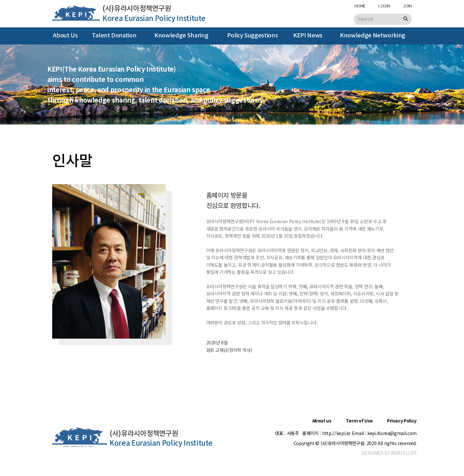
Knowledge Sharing (181, 36)
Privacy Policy (402, 421)
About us (322, 421)
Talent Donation (114, 36)
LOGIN (384, 6)
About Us (65, 36)
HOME (360, 6)
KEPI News (308, 36)
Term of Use (359, 421)
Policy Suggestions (253, 36)
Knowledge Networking (373, 36)
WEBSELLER (404, 453)
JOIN (407, 6)
